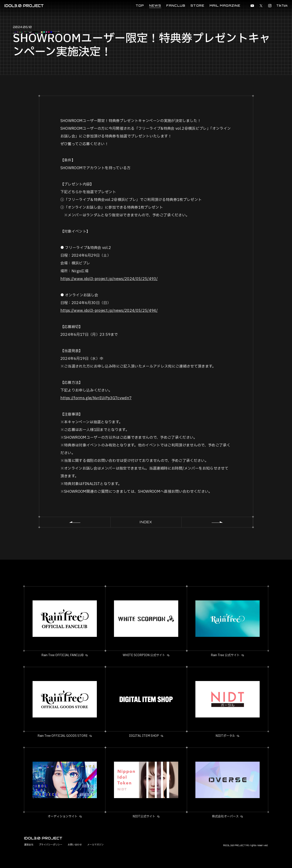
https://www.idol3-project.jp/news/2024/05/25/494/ (109, 311)
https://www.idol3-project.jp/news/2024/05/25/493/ (109, 279)
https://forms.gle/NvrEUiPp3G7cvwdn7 (96, 398)
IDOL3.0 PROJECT (24, 6)
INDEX (146, 522)
